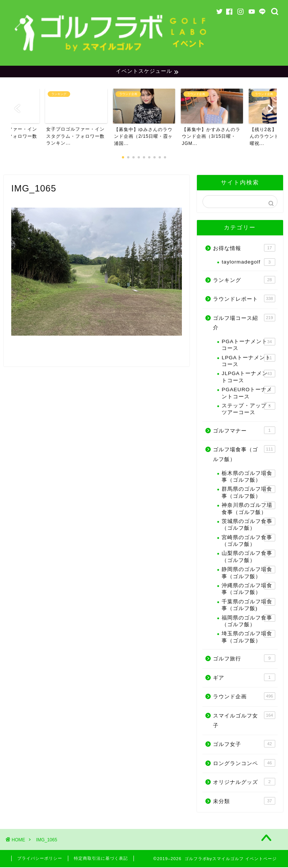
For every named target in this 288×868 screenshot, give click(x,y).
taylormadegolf (248, 263)
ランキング (244, 280)
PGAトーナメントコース (248, 346)
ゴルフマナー (244, 431)
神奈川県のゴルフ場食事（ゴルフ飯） (248, 509)
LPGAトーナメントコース (248, 361)
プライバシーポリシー (40, 859)
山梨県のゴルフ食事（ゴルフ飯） (248, 557)
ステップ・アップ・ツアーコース (248, 410)
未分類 (244, 802)
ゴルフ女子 (244, 745)
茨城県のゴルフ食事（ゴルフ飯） (248, 525)
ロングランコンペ (244, 764)
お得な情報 (244, 249)
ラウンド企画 (244, 697)
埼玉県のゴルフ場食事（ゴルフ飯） (248, 638)
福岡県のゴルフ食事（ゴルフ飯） (248, 622)
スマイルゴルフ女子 (244, 721)
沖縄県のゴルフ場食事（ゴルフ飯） (248, 590)
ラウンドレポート (244, 300)
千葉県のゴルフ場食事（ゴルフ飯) (248, 605)
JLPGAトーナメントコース (248, 377)
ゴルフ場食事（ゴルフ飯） (244, 455)
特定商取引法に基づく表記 (101, 859)
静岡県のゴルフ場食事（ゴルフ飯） (248, 573)
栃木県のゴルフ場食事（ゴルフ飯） (248, 477)
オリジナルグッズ (244, 783)
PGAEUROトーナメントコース (248, 394)
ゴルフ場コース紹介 (244, 323)
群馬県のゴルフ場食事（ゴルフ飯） (248, 493)
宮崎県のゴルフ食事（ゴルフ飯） (248, 541)
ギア (244, 678)
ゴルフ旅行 (244, 659)
